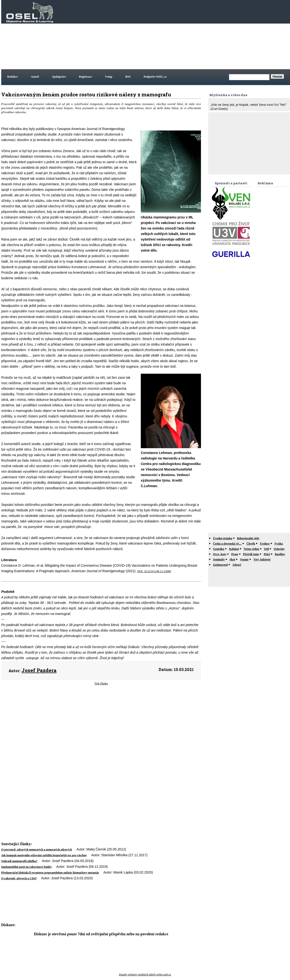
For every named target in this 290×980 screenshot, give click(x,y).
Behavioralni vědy (248, 538)
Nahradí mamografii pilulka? (19, 861)
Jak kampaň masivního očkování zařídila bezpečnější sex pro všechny (44, 855)
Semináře (219, 559)
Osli (267, 549)
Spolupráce (59, 77)
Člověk (251, 544)
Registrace (85, 77)
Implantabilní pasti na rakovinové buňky (26, 867)
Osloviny (279, 549)
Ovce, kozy (220, 554)
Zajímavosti (220, 565)
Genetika (219, 549)
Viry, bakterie (262, 559)
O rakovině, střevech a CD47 (19, 878)
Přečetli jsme (251, 554)
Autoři (35, 77)
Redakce (13, 77)
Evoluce (265, 544)
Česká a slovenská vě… (227, 544)
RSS (128, 77)
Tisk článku (101, 683)
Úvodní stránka (223, 538)
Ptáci (267, 554)
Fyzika (279, 544)
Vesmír (244, 559)
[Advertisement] (206, 35)
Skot (232, 559)
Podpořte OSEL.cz (155, 77)
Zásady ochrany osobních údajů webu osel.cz (145, 974)
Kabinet (234, 549)
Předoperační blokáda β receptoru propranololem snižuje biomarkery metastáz (50, 873)
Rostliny (280, 554)
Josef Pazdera (39, 670)
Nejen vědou (251, 549)
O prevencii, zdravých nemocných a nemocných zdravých (37, 850)
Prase (235, 554)
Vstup (109, 77)
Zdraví (237, 565)
